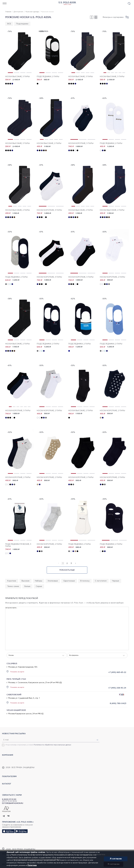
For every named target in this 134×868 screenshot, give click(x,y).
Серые (39, 586)
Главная (8, 12)
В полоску (85, 581)
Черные (116, 581)
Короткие (12, 581)
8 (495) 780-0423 (118, 703)
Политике (32, 865)
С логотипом (101, 581)
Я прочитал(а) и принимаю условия (38, 745)
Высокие (26, 581)
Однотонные (69, 581)
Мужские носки (47, 12)
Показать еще (67, 570)
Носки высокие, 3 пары (17, 77)
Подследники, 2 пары (48, 77)
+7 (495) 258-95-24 (117, 688)
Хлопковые (53, 581)
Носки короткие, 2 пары (112, 277)
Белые (27, 586)
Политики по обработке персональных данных (52, 745)
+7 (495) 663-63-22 (117, 672)
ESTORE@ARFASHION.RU (13, 803)
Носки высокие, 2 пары (49, 143)
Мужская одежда (32, 12)
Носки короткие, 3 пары (81, 143)
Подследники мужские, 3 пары (18, 545)
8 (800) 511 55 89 (9, 799)
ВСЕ (9, 24)
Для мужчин (18, 12)
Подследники (22, 24)
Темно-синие (13, 586)
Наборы (39, 581)
